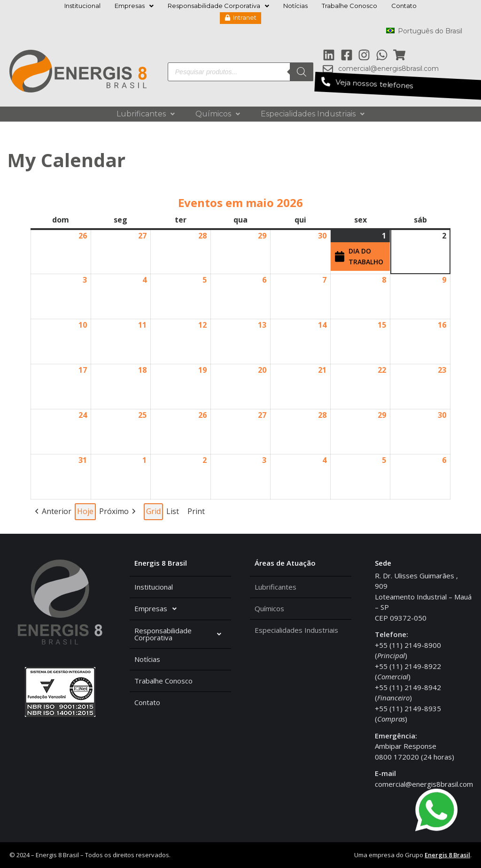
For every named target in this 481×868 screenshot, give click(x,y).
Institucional (82, 6)
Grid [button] (154, 513)
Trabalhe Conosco (349, 6)
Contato (404, 6)
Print (196, 513)
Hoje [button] (85, 511)
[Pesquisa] (302, 72)
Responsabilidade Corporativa (218, 6)
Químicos (218, 114)
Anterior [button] (57, 511)
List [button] (174, 513)
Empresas (134, 6)
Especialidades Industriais (313, 114)
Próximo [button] (114, 511)
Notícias (295, 6)
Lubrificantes (146, 114)
